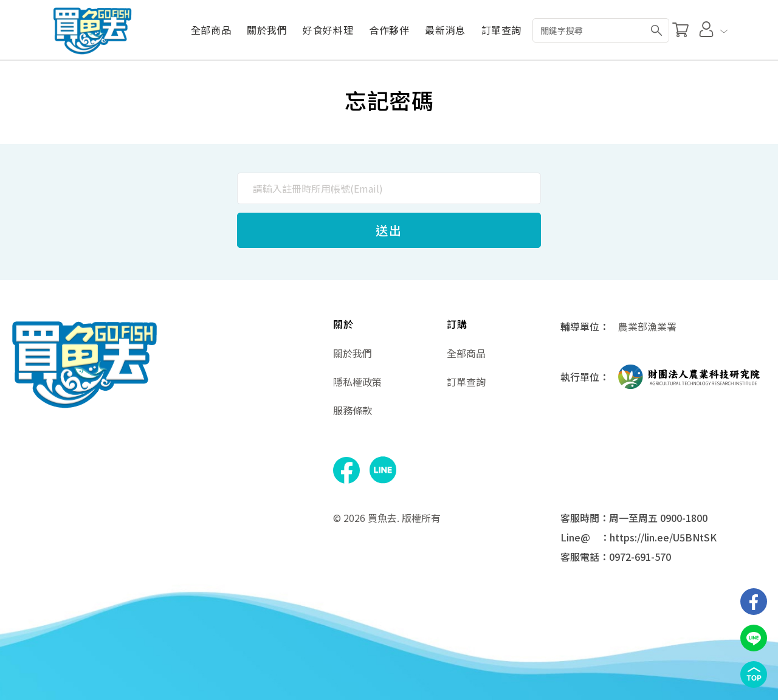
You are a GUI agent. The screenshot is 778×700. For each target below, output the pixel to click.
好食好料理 (328, 30)
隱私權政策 (357, 382)
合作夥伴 (389, 30)
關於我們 (266, 30)
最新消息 (445, 30)
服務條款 (353, 410)
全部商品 (210, 30)
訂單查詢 (501, 30)
